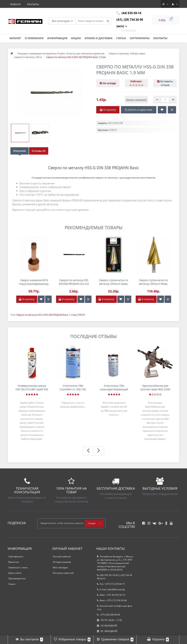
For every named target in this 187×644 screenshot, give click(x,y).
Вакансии (14, 562)
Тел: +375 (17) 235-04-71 (111, 584)
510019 (81, 315)
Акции (76, 38)
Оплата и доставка (99, 38)
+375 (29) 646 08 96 (108, 615)
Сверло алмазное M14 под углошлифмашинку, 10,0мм (34, 282)
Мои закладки (60, 567)
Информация (57, 38)
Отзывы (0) (41, 151)
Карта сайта (15, 573)
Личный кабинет (62, 556)
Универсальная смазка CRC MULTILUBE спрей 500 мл (32, 388)
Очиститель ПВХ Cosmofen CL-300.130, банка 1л (73, 388)
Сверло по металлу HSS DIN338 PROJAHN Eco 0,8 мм (74, 282)
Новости (15, 4)
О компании (34, 38)
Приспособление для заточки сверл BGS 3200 (155, 387)
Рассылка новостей (63, 573)
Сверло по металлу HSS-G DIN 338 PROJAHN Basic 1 (43, 315)
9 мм (74, 315)
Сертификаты (140, 38)
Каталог (15, 38)
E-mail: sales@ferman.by (111, 589)
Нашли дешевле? (136, 100)
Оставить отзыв (167, 83)
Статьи (121, 38)
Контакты (33, 4)
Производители (17, 578)
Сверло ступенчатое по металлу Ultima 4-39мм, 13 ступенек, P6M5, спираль (153, 282)
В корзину (27, 299)
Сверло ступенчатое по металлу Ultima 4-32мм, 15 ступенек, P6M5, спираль (114, 282)
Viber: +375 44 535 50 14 (111, 595)
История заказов (62, 562)
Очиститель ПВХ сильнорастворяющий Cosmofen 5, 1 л (114, 388)
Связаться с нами (18, 567)
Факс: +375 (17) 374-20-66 (112, 600)
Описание (20, 151)
